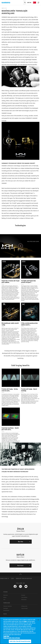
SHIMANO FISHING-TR (4, 578)
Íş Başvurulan (24, 606)
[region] (20, 631)
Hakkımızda (7, 603)
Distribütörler (6, 610)
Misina (5, 597)
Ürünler (6, 592)
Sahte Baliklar (24, 597)
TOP (20, 574)
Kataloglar (6, 608)
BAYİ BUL (29, 3)
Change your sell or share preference (12, 638)
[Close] (38, 620)
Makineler (6, 595)
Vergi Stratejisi (24, 608)
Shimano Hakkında (7, 606)
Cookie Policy (6, 636)
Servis (5, 614)
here (25, 621)
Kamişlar (23, 595)
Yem (4, 599)
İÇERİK (12, 578)
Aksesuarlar (24, 599)
